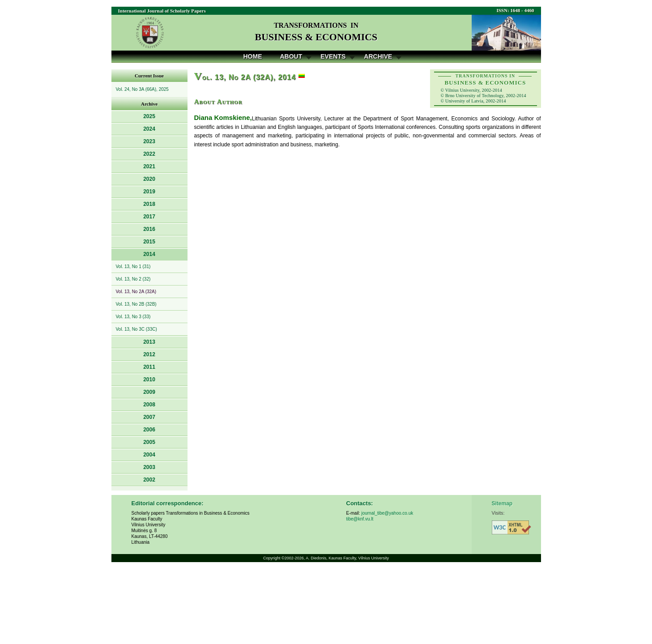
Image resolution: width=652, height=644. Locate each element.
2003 (149, 467)
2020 (149, 179)
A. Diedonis (316, 558)
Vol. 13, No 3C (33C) (136, 329)
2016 (149, 229)
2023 (149, 141)
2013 (149, 342)
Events (333, 56)
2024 (149, 129)
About (291, 56)
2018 (149, 204)
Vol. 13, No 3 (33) (133, 317)
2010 (149, 380)
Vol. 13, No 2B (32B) (136, 304)
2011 (149, 367)
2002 (149, 480)
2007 (149, 417)
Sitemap (502, 503)
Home (253, 56)
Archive (378, 56)
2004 (149, 455)
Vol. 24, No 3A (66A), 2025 (142, 89)
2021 (149, 166)
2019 (149, 192)
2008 (149, 405)
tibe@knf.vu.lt (360, 519)
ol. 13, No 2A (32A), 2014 (245, 77)
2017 (149, 217)
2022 (149, 154)
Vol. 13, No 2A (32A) (136, 292)
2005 (149, 442)
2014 (149, 254)
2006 (149, 430)
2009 (149, 392)
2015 (149, 242)
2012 (149, 354)
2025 (149, 116)
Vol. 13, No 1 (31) (133, 267)
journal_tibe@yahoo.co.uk (387, 513)
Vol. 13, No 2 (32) (133, 279)
